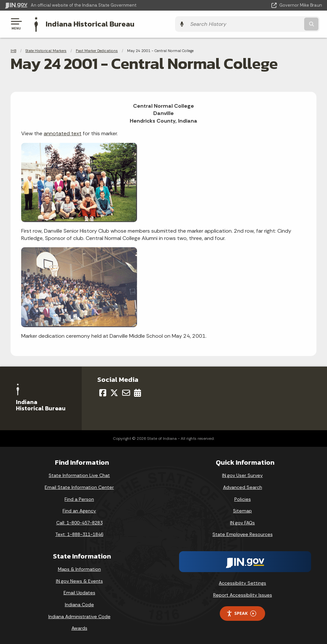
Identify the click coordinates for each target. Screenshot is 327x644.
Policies (243, 498)
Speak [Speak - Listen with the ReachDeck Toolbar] (241, 613)
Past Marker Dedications (97, 50)
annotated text (63, 133)
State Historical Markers (46, 50)
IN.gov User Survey (242, 475)
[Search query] (275, 24)
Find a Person (79, 498)
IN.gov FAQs (242, 522)
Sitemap (242, 510)
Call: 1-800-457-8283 (79, 522)
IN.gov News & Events (79, 580)
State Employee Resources (243, 534)
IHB (13, 50)
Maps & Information (79, 568)
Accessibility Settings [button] (242, 582)
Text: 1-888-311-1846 (79, 534)
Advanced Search (243, 487)
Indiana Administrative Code (79, 615)
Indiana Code (79, 604)
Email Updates (79, 592)
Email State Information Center (79, 487)
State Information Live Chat (79, 475)
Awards (79, 627)
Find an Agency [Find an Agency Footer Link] (79, 510)
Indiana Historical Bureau (88, 24)
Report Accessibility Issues (243, 594)
